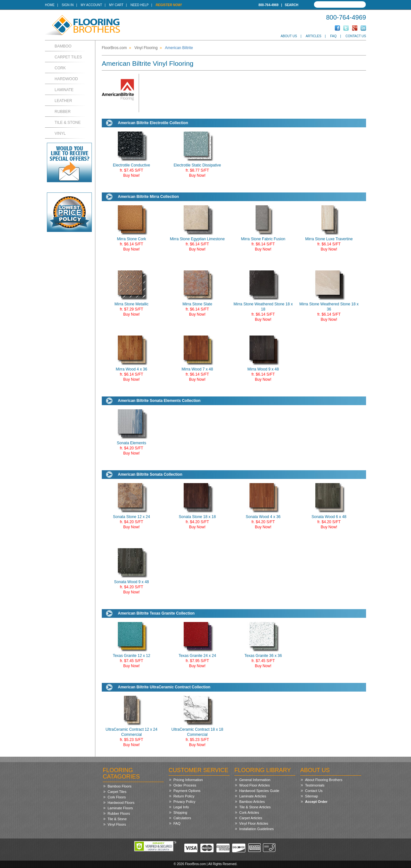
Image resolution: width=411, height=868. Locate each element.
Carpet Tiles (68, 57)
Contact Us (356, 36)
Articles (314, 36)
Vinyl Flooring (146, 48)
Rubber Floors (119, 813)
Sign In (68, 5)
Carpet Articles (251, 818)
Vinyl (60, 133)
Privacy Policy (184, 802)
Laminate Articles (253, 796)
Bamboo (63, 46)
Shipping (180, 813)
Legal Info (181, 807)
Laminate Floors (120, 808)
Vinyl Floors (117, 824)
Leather (63, 101)
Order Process (185, 785)
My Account (91, 5)
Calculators (182, 818)
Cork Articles (249, 813)
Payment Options (187, 791)
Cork (60, 68)
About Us (289, 36)
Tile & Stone (68, 123)
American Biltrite (179, 48)
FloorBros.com (114, 48)
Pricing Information (188, 780)
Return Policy (184, 796)
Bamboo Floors (120, 786)
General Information (255, 780)
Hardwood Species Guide (259, 791)
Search (292, 5)
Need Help (140, 5)
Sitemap (311, 796)
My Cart (116, 5)
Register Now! (169, 5)
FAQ (333, 36)
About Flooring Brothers (324, 780)
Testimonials (315, 785)
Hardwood (66, 79)
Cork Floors (117, 797)
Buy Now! (131, 175)
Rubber (63, 112)
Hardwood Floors (121, 803)
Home (50, 5)
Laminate (64, 90)
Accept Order (316, 802)
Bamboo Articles (252, 802)
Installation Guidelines (257, 829)
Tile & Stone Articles (255, 807)
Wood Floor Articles (254, 785)
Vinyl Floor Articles (254, 823)
